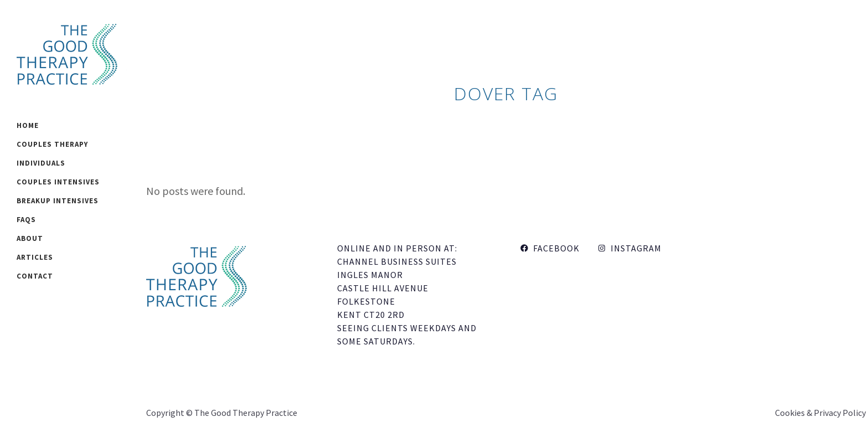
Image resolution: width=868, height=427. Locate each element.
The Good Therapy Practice (246, 413)
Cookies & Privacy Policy (820, 413)
